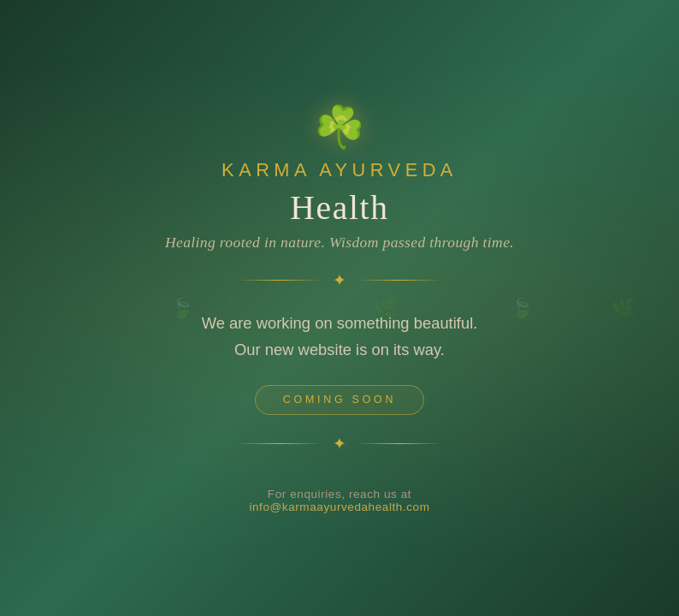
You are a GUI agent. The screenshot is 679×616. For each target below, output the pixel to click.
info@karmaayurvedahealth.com (339, 517)
